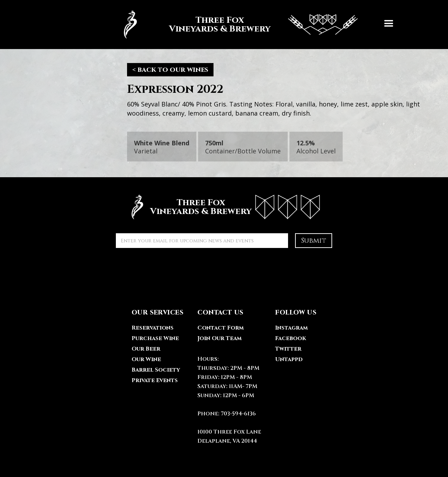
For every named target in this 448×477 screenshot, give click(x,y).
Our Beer (146, 349)
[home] (237, 25)
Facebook (290, 338)
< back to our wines (170, 70)
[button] (389, 25)
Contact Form (220, 328)
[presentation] (169, 269)
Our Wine (146, 359)
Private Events (155, 380)
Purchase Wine (155, 338)
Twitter (288, 349)
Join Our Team (219, 338)
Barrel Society (156, 370)
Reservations (153, 328)
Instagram (291, 328)
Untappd (289, 359)
